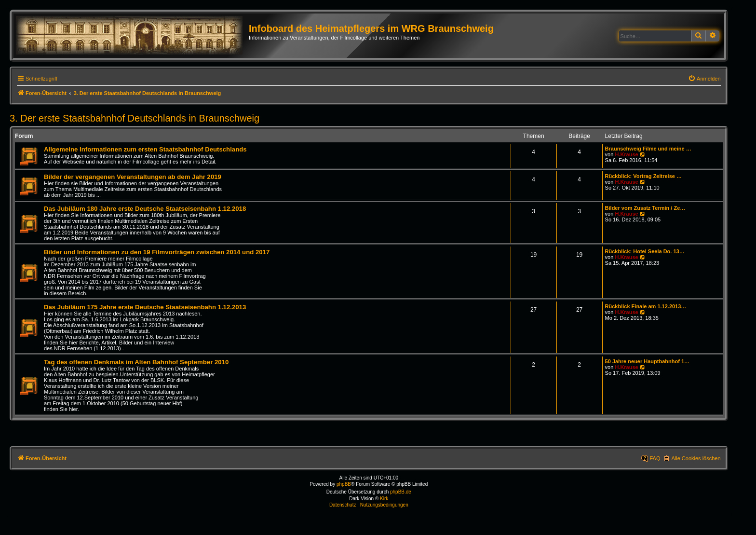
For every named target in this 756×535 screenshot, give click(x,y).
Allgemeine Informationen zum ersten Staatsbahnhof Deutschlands (145, 149)
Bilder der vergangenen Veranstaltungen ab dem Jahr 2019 (133, 177)
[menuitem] (704, 79)
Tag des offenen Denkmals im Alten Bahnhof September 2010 (136, 362)
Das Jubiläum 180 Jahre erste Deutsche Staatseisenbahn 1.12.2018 (145, 209)
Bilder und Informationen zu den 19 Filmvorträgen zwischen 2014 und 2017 (157, 252)
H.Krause (626, 154)
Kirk (384, 499)
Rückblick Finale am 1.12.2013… (646, 306)
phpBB (344, 484)
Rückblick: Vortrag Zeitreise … (643, 176)
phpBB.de (401, 492)
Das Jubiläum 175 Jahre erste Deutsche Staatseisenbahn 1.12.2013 (145, 307)
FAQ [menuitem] (655, 458)
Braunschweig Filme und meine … (648, 149)
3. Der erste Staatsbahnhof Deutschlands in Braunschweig (135, 118)
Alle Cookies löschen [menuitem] (696, 458)
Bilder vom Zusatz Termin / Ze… (645, 208)
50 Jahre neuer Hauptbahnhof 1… (647, 361)
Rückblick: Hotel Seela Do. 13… (645, 251)
